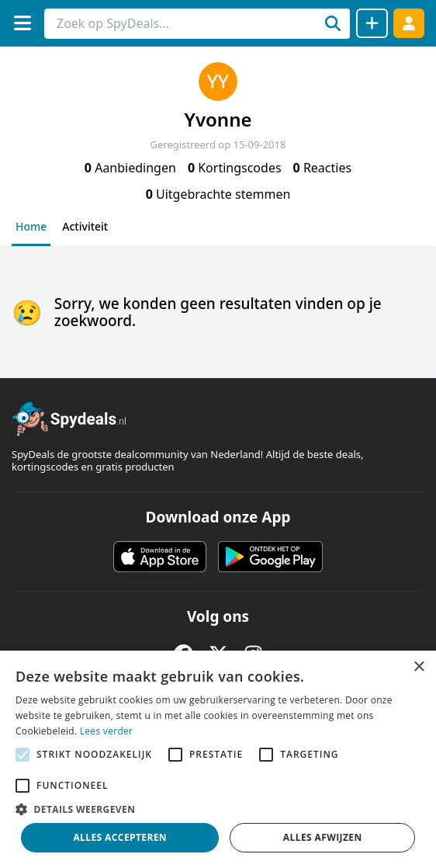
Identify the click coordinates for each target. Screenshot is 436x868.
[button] (218, 809)
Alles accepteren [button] (120, 837)
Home (31, 226)
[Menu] (22, 23)
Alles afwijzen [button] (323, 837)
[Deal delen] (372, 23)
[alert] (218, 759)
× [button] (419, 667)
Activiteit (85, 226)
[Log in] (409, 23)
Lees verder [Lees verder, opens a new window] (107, 731)
